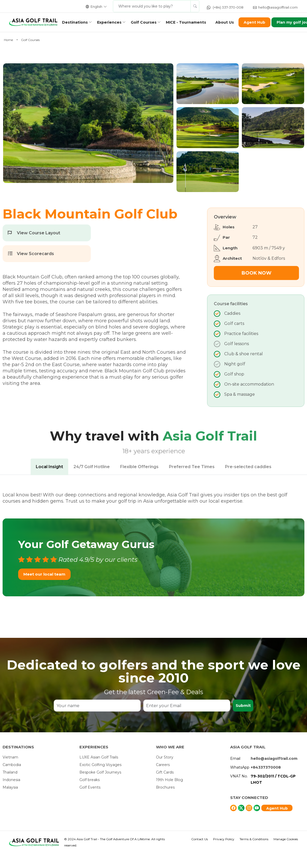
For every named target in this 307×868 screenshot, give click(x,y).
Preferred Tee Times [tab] (192, 481)
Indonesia (11, 794)
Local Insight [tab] (49, 481)
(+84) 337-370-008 (225, 7)
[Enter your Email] (187, 720)
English (96, 6)
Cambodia (12, 779)
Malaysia (10, 802)
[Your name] (97, 720)
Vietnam (10, 771)
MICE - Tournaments (187, 22)
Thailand (10, 787)
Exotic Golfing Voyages (100, 779)
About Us (226, 22)
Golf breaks (90, 794)
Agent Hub (256, 22)
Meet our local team (44, 588)
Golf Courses (145, 22)
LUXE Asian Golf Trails (99, 771)
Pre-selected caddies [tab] (248, 481)
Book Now (257, 287)
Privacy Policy (224, 853)
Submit (243, 720)
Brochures (165, 802)
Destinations (76, 22)
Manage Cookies (286, 853)
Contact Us (200, 853)
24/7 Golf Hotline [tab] (92, 481)
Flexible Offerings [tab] (139, 481)
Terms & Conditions (254, 853)
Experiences (111, 22)
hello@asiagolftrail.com (275, 7)
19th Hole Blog (169, 794)
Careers (163, 779)
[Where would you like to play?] (152, 6)
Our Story (165, 771)
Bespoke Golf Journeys (100, 787)
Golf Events (90, 802)
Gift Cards (165, 787)
